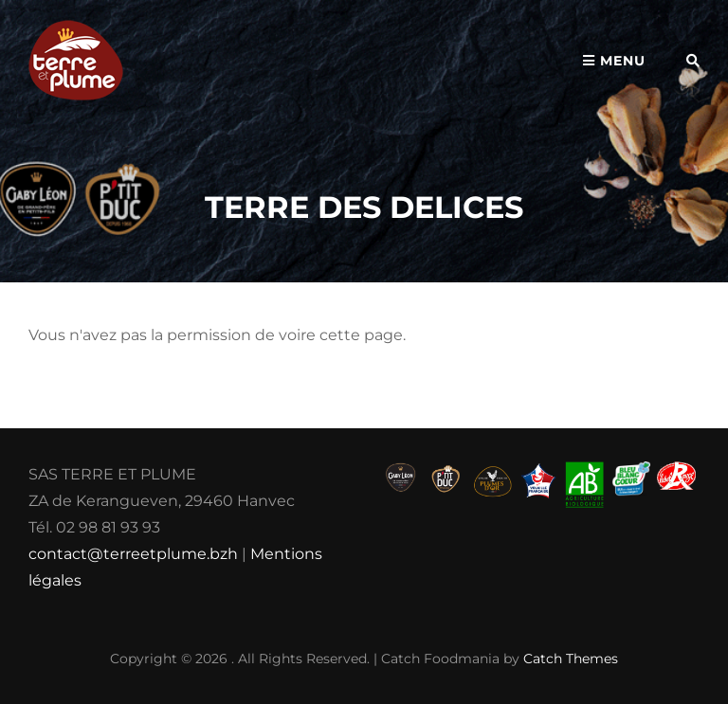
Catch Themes (571, 659)
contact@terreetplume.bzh (133, 554)
